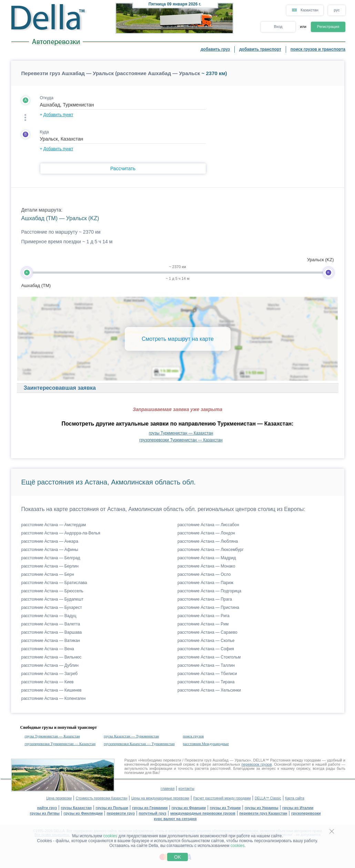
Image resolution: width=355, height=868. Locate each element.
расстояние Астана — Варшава (52, 632)
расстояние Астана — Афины (50, 550)
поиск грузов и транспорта (318, 49)
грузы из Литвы (45, 813)
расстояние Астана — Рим (203, 624)
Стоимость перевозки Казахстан (102, 798)
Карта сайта (295, 798)
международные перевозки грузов (203, 813)
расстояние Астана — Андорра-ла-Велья (61, 533)
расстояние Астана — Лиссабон (208, 525)
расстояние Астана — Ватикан (51, 641)
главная (168, 788)
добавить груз (215, 49)
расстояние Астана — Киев (48, 682)
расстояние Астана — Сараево (207, 632)
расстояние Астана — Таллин (206, 665)
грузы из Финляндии (83, 813)
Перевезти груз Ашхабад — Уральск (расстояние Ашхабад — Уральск (111, 73)
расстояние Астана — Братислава (54, 583)
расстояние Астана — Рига (204, 616)
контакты (186, 788)
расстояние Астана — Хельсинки (209, 690)
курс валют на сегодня (175, 819)
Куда (44, 132)
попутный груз (152, 813)
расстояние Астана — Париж (205, 583)
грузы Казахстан (76, 808)
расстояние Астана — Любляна (208, 541)
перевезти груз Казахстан (263, 813)
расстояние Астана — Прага (205, 599)
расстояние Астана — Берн (48, 574)
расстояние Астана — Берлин (50, 566)
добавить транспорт (260, 49)
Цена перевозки (59, 798)
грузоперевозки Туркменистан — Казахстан (181, 440)
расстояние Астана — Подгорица (209, 591)
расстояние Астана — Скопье (206, 641)
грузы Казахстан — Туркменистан (131, 736)
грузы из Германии (150, 808)
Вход (278, 27)
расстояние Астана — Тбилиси (207, 674)
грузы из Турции (225, 808)
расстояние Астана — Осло (204, 574)
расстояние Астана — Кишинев (52, 690)
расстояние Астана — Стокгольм (209, 657)
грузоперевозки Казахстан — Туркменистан (139, 744)
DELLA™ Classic (268, 798)
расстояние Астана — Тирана (206, 682)
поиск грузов (194, 736)
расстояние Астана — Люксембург (211, 550)
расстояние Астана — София (206, 649)
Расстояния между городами (296, 760)
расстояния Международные (206, 744)
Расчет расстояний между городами (222, 798)
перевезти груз (121, 813)
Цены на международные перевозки (160, 798)
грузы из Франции (189, 808)
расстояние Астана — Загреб (50, 674)
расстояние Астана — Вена (48, 649)
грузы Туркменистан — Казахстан (181, 433)
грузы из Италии (298, 808)
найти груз (47, 808)
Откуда (47, 98)
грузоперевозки (306, 813)
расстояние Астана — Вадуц (49, 616)
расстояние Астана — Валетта (51, 624)
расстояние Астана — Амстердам (54, 525)
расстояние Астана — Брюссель (52, 591)
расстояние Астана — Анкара (50, 541)
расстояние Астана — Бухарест (52, 607)
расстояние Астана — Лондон (206, 533)
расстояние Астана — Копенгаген (54, 698)
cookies (110, 836)
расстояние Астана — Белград (51, 558)
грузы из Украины (262, 808)
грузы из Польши (112, 808)
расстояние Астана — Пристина (208, 607)
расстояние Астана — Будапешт (52, 599)
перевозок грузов (257, 764)
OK (177, 857)
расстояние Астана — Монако (206, 566)
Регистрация (328, 27)
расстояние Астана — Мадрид (207, 558)
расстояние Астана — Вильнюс (52, 657)
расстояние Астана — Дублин (50, 665)
